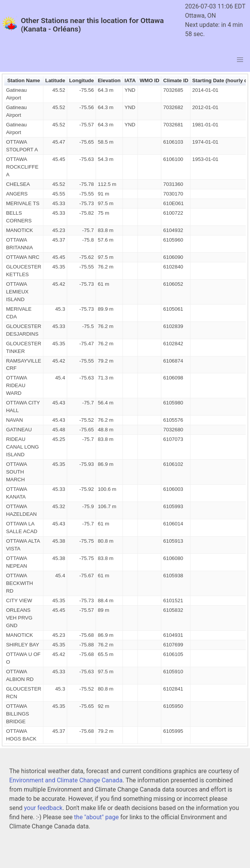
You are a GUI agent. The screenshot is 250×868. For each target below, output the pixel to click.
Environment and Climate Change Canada (66, 780)
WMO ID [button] (150, 80)
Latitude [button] (55, 80)
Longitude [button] (81, 80)
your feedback (43, 808)
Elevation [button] (109, 80)
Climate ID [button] (176, 80)
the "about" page (96, 817)
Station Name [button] (24, 80)
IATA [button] (130, 80)
